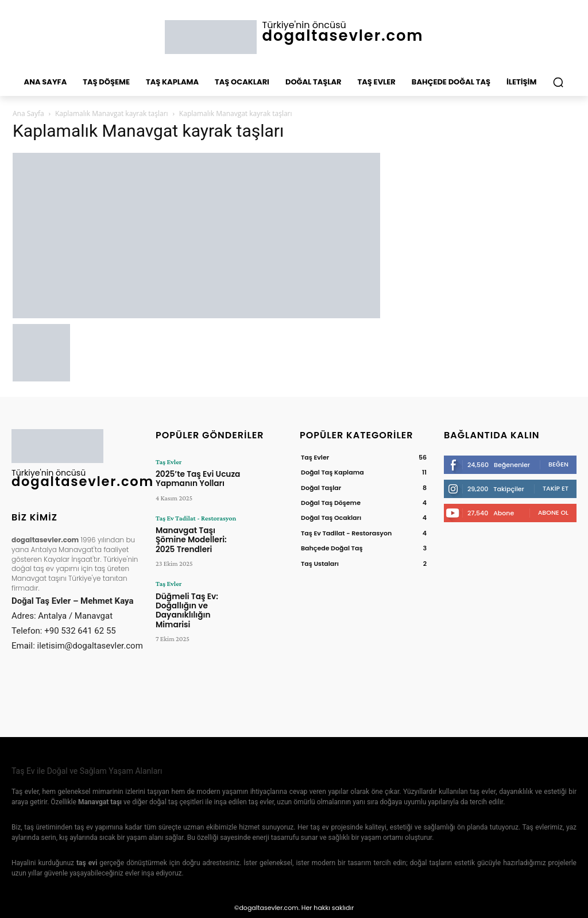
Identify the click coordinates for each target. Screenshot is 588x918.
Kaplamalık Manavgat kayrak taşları (112, 113)
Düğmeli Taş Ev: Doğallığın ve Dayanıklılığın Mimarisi (196, 589)
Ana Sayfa (28, 113)
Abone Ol (553, 512)
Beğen (558, 464)
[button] (558, 82)
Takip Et (556, 488)
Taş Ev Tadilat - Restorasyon (196, 516)
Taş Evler (169, 462)
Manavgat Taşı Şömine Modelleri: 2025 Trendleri (198, 532)
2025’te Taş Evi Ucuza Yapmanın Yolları (193, 478)
